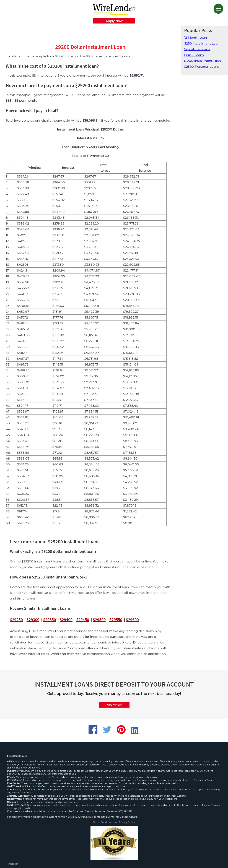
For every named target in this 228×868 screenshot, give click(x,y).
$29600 (132, 620)
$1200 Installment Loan (203, 61)
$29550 (116, 620)
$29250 (16, 620)
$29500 (99, 620)
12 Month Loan (196, 37)
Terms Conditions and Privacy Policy (114, 822)
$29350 (50, 620)
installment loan (141, 120)
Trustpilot (13, 864)
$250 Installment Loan (202, 43)
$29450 (83, 620)
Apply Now (114, 21)
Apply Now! (114, 705)
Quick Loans (194, 55)
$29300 (33, 620)
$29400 (66, 620)
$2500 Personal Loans (202, 67)
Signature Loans (197, 49)
